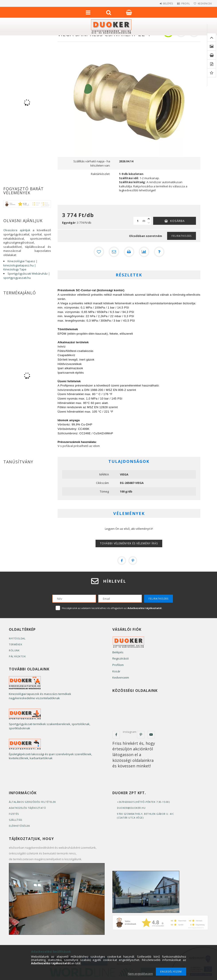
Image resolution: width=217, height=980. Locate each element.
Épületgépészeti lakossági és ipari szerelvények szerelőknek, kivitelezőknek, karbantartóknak (50, 756)
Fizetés (14, 814)
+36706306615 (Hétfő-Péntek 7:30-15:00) (143, 802)
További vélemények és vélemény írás (129, 543)
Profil (182, 4)
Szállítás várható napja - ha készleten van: (92, 163)
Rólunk (14, 650)
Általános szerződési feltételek (32, 802)
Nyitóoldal (17, 638)
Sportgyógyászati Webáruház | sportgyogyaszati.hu (27, 276)
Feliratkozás (182, 236)
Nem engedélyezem (140, 974)
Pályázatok (17, 656)
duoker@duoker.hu (131, 808)
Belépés (161, 4)
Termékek (16, 644)
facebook (116, 735)
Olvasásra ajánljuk (17, 230)
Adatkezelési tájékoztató (27, 808)
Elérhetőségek (20, 826)
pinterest (141, 735)
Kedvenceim (121, 677)
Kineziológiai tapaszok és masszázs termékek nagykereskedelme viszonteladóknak (40, 696)
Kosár (116, 671)
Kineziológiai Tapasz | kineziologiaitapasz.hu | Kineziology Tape (20, 265)
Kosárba (177, 221)
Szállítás (16, 820)
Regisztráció (121, 658)
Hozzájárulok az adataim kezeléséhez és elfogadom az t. (112, 608)
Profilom (118, 665)
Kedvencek (203, 4)
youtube (151, 735)
